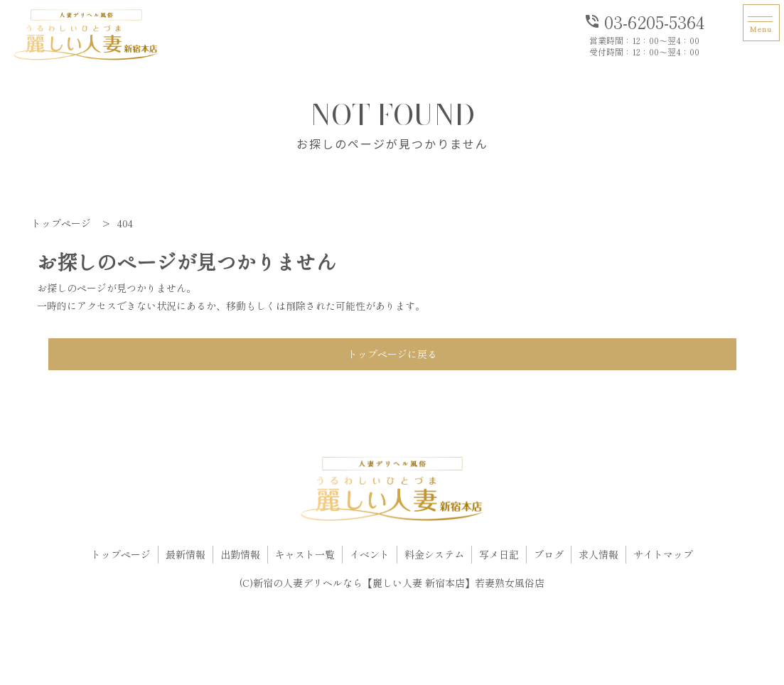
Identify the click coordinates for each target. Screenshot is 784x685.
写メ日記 (499, 554)
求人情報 (598, 554)
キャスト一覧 (305, 554)
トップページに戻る (392, 354)
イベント (370, 554)
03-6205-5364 (644, 21)
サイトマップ (663, 554)
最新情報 (186, 554)
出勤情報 (240, 554)
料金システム (434, 554)
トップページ (121, 554)
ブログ (549, 554)
